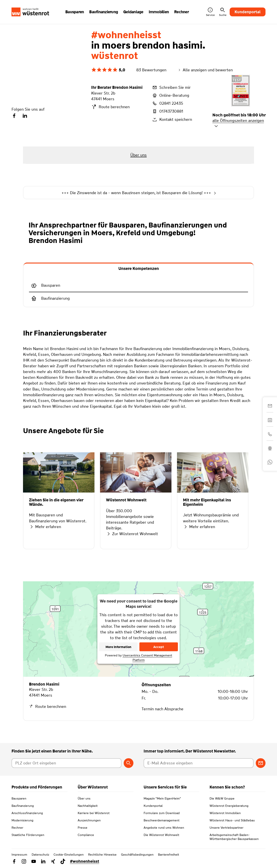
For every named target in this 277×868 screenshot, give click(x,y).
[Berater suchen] (129, 763)
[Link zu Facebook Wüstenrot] (14, 861)
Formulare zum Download (162, 813)
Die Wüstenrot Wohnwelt (161, 835)
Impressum (19, 855)
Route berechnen (110, 107)
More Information (118, 647)
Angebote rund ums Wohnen (164, 828)
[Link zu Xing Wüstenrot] (53, 861)
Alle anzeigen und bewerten (205, 70)
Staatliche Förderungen (28, 835)
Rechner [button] (181, 12)
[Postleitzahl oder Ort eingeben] (66, 763)
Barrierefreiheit (168, 855)
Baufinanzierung (23, 806)
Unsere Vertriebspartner (226, 828)
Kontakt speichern (172, 119)
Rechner (17, 828)
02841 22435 (167, 103)
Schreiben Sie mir (171, 87)
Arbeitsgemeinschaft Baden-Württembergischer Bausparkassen (234, 837)
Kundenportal (248, 12)
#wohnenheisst (85, 861)
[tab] (138, 268)
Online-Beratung (170, 95)
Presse (83, 828)
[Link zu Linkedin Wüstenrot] (43, 861)
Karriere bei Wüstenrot (94, 813)
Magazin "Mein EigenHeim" (162, 798)
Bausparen (19, 798)
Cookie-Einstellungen (69, 855)
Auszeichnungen (89, 820)
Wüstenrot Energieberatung (229, 806)
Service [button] (210, 12)
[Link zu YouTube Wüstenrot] (34, 861)
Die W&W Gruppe (222, 798)
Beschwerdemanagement (162, 820)
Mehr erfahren (45, 527)
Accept (159, 647)
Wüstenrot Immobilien (225, 813)
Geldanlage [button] (133, 12)
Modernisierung (22, 820)
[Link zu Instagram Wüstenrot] (24, 861)
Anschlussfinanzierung (27, 813)
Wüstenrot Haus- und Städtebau (232, 820)
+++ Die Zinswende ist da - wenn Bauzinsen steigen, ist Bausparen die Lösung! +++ (138, 193)
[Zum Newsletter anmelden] (261, 763)
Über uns (84, 798)
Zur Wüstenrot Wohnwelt (132, 534)
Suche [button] (223, 12)
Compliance (86, 835)
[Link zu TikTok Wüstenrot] (63, 861)
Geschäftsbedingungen (137, 855)
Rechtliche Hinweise (102, 855)
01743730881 (167, 111)
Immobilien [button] (159, 12)
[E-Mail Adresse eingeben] (199, 763)
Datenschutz (40, 855)
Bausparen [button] (75, 12)
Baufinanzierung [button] (104, 12)
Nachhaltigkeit (88, 806)
